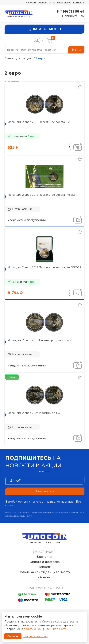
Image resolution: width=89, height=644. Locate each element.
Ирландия (25, 58)
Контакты (79, 3)
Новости (31, 3)
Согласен (13, 636)
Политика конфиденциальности (44, 572)
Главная (10, 58)
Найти (76, 50)
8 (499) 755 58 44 (71, 12)
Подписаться (45, 491)
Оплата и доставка (60, 3)
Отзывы (42, 3)
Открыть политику (36, 636)
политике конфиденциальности (46, 629)
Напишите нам (73, 16)
